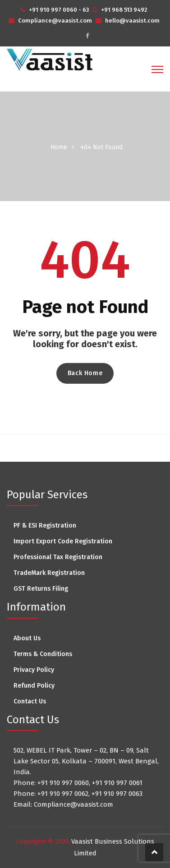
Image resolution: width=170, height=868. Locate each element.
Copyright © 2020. (43, 841)
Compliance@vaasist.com (55, 21)
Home (59, 147)
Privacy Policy (34, 670)
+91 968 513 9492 (124, 10)
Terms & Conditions (43, 654)
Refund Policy (34, 686)
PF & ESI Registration (45, 526)
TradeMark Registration (49, 573)
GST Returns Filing (41, 589)
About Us (27, 638)
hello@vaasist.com (132, 21)
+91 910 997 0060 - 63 (59, 10)
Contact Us (30, 701)
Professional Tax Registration (58, 557)
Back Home (85, 373)
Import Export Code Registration (63, 541)
